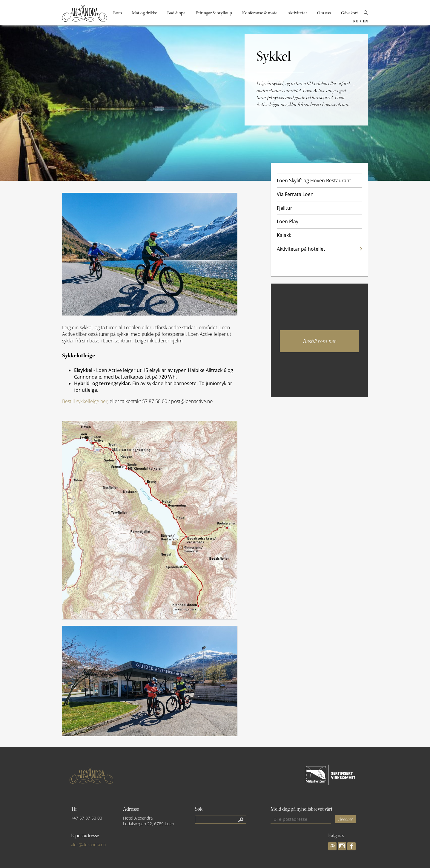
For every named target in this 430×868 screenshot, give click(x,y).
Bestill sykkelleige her (85, 401)
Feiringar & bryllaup (214, 13)
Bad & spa (176, 13)
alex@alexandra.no (88, 845)
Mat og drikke (145, 13)
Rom (118, 13)
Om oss (324, 13)
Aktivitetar (297, 13)
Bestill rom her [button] (319, 341)
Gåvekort (350, 13)
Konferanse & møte (260, 13)
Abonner (345, 819)
